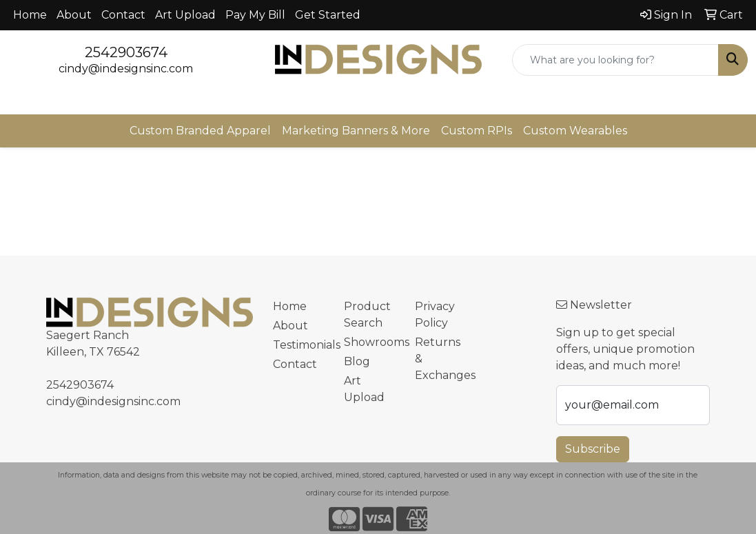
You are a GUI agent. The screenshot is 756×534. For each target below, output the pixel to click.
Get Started (328, 15)
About (74, 15)
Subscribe (593, 449)
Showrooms (371, 342)
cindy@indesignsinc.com (126, 69)
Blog (357, 361)
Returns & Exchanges (442, 359)
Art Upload (185, 15)
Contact (123, 15)
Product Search (367, 315)
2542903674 (126, 52)
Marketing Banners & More (356, 131)
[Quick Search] (615, 60)
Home (30, 15)
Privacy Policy (435, 315)
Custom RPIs (477, 131)
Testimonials (300, 345)
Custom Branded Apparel (200, 131)
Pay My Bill (255, 15)
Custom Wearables (575, 131)
